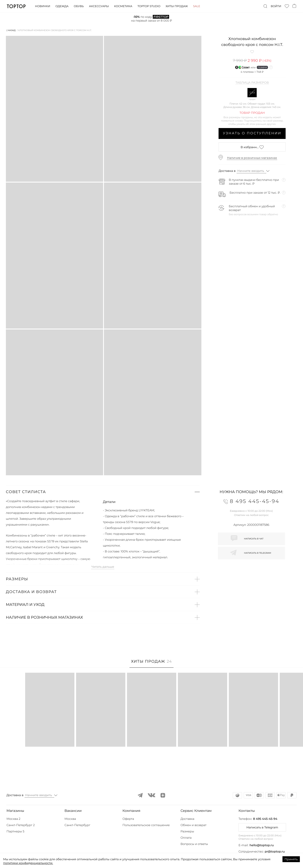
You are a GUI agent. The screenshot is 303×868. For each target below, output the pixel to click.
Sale (197, 6)
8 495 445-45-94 (265, 819)
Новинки (43, 6)
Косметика (123, 6)
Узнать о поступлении (252, 133)
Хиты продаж (177, 6)
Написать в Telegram (262, 827)
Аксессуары (99, 6)
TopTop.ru (16, 6)
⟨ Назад (11, 30)
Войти (276, 6)
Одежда (62, 6)
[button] (103, 492)
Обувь (79, 6)
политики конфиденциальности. (28, 863)
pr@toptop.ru (275, 851)
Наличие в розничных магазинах (252, 158)
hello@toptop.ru (262, 845)
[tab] (152, 664)
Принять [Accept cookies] (291, 859)
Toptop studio (149, 6)
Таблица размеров (252, 83)
